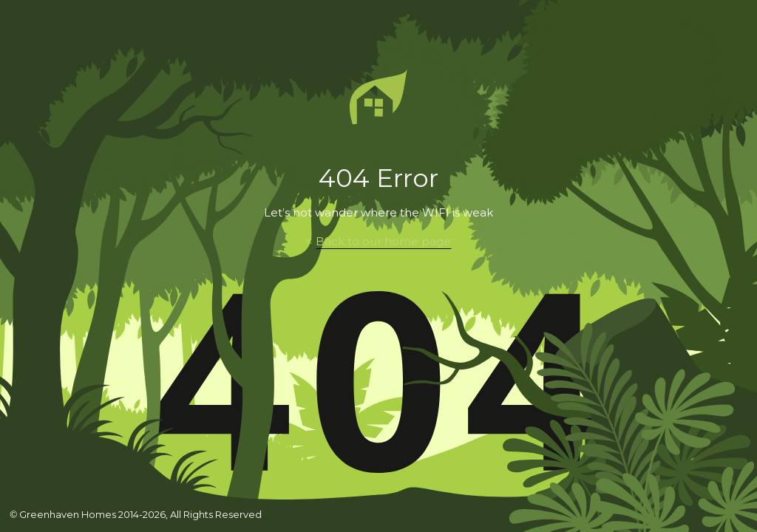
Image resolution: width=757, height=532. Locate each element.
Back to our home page (383, 242)
